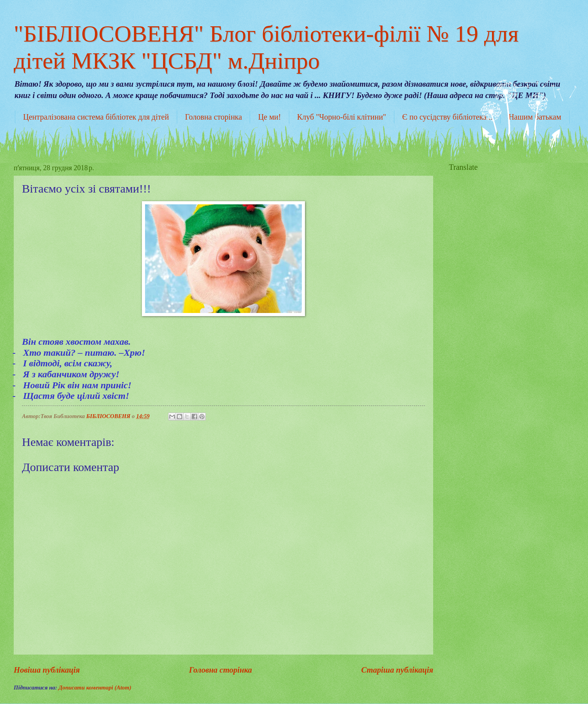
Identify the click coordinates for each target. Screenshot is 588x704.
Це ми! (269, 117)
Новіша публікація (47, 670)
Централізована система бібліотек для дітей (96, 117)
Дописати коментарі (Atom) (95, 688)
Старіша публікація (397, 670)
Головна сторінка (213, 117)
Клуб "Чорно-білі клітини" (342, 117)
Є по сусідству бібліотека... (447, 117)
